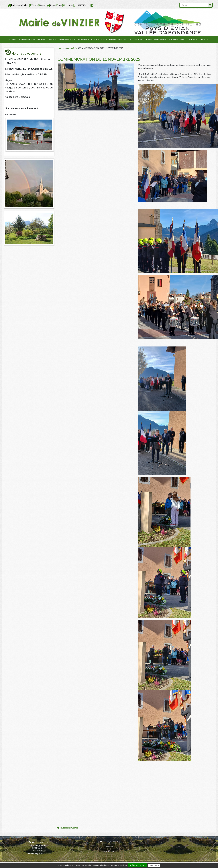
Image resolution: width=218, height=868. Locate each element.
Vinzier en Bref (27, 39)
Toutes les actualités (68, 828)
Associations (99, 39)
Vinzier (34, 5)
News (52, 5)
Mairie (41, 39)
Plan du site (109, 847)
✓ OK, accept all (138, 865)
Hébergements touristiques (169, 39)
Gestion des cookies (109, 851)
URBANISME (83, 39)
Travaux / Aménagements (61, 39)
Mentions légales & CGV (109, 842)
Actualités (72, 48)
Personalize (154, 865)
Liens (60, 5)
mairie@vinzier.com (39, 854)
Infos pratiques (143, 39)
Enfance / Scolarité (120, 39)
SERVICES (192, 39)
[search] (193, 5)
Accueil (12, 39)
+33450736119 (39, 851)
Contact (43, 5)
